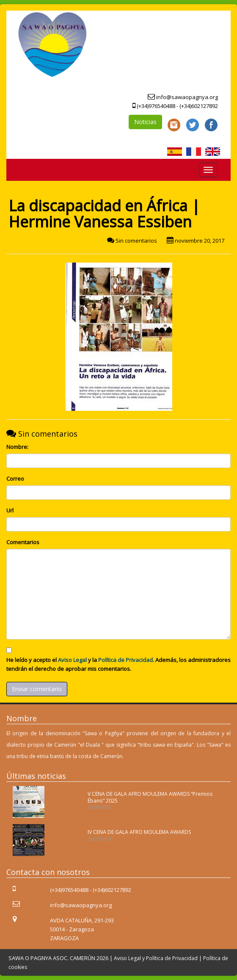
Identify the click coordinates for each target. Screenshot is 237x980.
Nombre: (17, 447)
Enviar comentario (37, 689)
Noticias (145, 122)
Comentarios (23, 542)
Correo (15, 479)
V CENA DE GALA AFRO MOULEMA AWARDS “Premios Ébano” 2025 (150, 797)
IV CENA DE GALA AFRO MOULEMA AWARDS (139, 832)
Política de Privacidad (125, 660)
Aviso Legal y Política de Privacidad (156, 958)
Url (10, 510)
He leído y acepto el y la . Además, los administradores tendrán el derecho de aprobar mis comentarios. (118, 664)
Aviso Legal (72, 660)
